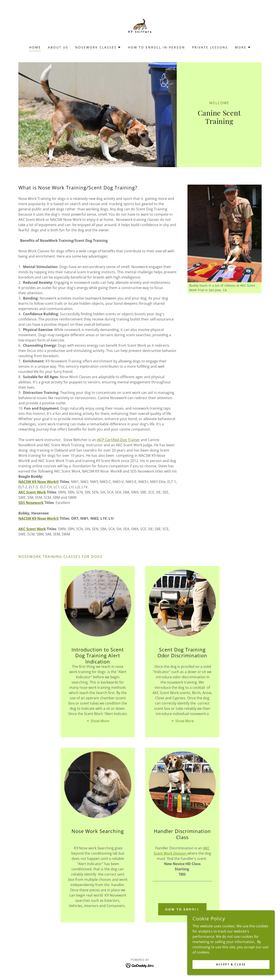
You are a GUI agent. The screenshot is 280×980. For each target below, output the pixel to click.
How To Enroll (182, 909)
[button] (98, 47)
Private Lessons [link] (210, 47)
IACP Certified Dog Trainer (118, 440)
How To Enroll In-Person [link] (157, 47)
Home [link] (35, 47)
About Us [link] (58, 47)
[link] (140, 26)
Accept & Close (231, 964)
